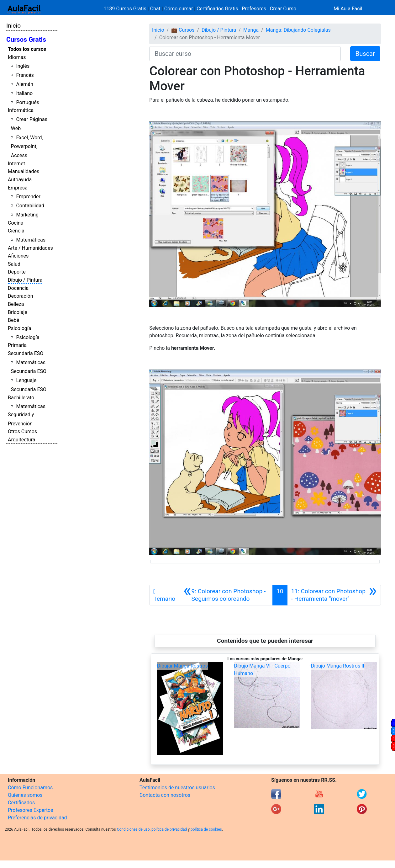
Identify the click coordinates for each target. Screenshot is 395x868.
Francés (25, 75)
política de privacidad (169, 829)
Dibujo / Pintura (25, 280)
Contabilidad (30, 206)
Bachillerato (21, 398)
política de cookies (206, 829)
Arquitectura (21, 440)
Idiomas (17, 57)
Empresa (18, 188)
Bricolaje (18, 312)
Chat (155, 9)
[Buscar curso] (245, 54)
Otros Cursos (22, 431)
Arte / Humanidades (30, 248)
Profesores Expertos (30, 810)
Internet (16, 164)
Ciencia (16, 231)
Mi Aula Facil (348, 9)
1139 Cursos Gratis (126, 9)
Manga (251, 30)
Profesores (254, 9)
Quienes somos (25, 795)
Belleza (16, 304)
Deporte (17, 272)
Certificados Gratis (217, 9)
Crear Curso (283, 9)
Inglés (23, 66)
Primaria (17, 345)
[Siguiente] (334, 595)
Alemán (24, 84)
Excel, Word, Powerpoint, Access (27, 147)
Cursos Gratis (26, 40)
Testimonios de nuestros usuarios (177, 788)
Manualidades (24, 171)
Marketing (27, 215)
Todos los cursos (27, 49)
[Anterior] (226, 595)
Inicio (13, 26)
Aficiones (18, 256)
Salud (14, 264)
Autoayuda (20, 180)
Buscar (365, 54)
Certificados (21, 803)
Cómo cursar (179, 9)
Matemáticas (31, 240)
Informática (21, 110)
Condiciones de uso (133, 829)
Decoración (21, 296)
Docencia (18, 288)
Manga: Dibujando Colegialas (298, 30)
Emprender (28, 197)
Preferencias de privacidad (37, 818)
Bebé (13, 320)
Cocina (16, 223)
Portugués (28, 102)
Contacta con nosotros (165, 795)
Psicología (19, 328)
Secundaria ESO (26, 353)
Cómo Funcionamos (30, 788)
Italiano (24, 93)
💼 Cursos (183, 30)
